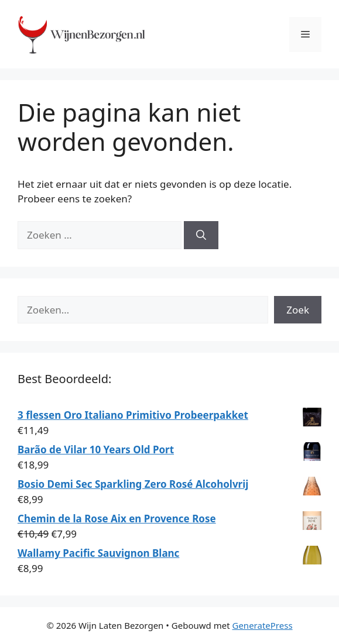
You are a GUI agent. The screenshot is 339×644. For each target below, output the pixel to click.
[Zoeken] (201, 235)
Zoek (298, 310)
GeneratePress (262, 625)
